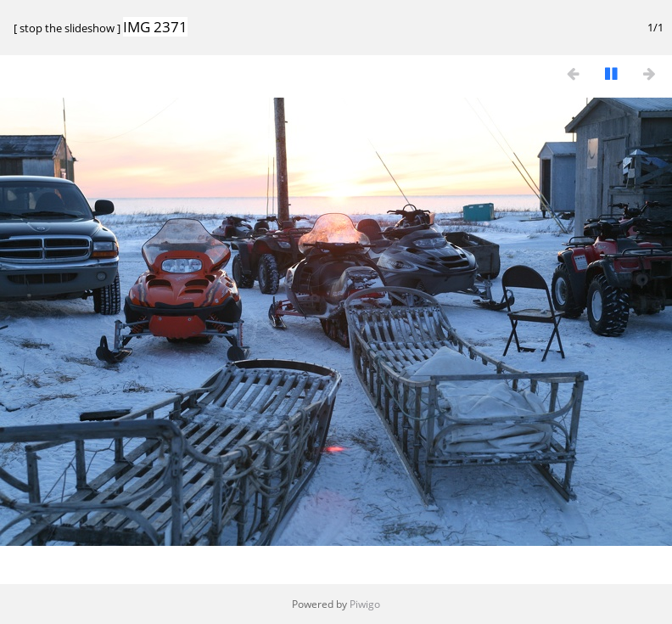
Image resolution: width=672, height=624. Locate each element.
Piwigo (365, 604)
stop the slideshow (67, 28)
